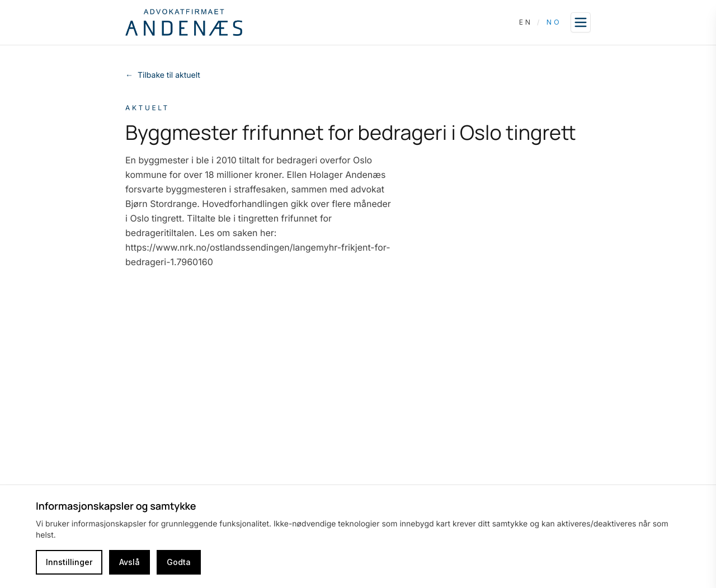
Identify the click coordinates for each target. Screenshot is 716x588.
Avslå (129, 562)
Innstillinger (69, 562)
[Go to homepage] (184, 22)
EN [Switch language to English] (526, 22)
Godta (179, 562)
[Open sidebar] (581, 22)
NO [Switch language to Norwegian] (554, 22)
